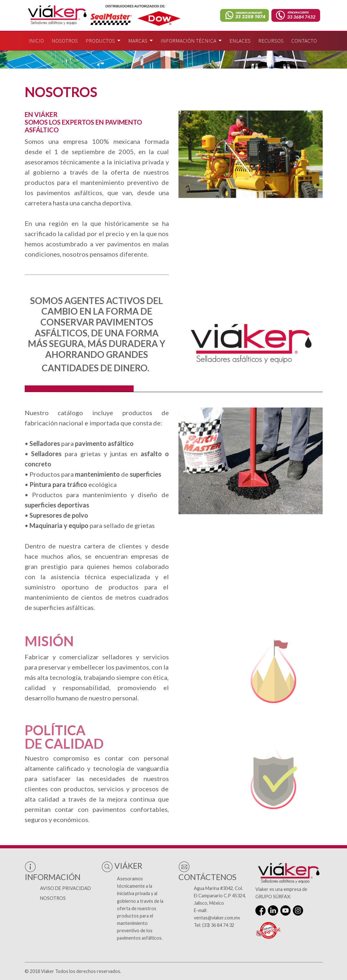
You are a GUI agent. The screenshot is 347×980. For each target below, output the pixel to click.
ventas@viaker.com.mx (217, 918)
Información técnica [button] (189, 41)
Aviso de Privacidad (66, 888)
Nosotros (65, 41)
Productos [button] (101, 41)
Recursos (271, 41)
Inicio (36, 41)
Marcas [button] (138, 41)
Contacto (304, 41)
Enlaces (240, 41)
